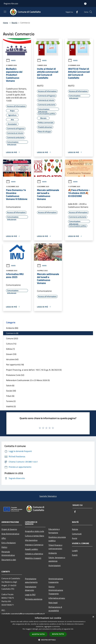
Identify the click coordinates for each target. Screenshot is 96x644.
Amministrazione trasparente (56, 580)
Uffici (4, 538)
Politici (4, 547)
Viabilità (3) (11, 406)
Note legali (53, 603)
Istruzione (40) (12, 359)
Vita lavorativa (31, 540)
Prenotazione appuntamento (31, 580)
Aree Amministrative (10, 534)
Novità (14, 23)
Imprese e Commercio (34, 545)
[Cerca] (91, 12)
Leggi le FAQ (30, 595)
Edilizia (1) (10, 349)
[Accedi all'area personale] (85, 4)
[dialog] (48, 629)
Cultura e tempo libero (34, 536)
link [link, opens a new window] (72, 629)
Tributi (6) (10, 396)
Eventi (75, 555)
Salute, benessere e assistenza (57, 559)
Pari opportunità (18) (15, 365)
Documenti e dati (9, 560)
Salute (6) (10, 385)
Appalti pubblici (31, 549)
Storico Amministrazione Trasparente (56, 590)
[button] (48, 640)
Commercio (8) (12, 333)
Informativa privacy (57, 598)
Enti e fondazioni (9, 543)
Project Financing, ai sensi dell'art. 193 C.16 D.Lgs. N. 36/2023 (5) (34, 370)
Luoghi (75, 551)
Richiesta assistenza (34, 599)
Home (5, 23)
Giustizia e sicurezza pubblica (57, 539)
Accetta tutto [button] (38, 634)
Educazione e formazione (54, 531)
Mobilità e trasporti (33, 558)
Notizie (75, 529)
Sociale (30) (11, 391)
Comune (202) (12, 338)
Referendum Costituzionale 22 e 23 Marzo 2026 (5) (28, 380)
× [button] (93, 617)
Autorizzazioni (55, 565)
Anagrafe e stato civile (34, 531)
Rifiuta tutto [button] (58, 634)
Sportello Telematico (48, 496)
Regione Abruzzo (11, 3)
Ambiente (53, 553)
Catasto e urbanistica (34, 554)
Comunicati (77, 534)
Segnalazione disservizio (31, 588)
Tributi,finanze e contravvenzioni (55, 547)
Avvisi (11, 60)
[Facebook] (76, 12)
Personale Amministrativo (8, 553)
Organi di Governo (9, 529)
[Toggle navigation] (5, 12)
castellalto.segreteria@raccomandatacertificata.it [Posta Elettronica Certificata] (23, 614)
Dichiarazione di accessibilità (55, 609)
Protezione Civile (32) (15, 375)
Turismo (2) (11, 401)
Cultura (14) (11, 344)
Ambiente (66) (12, 328)
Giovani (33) (11, 354)
